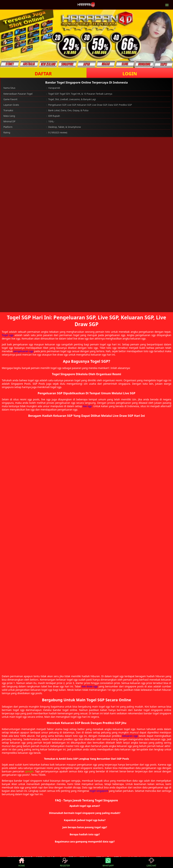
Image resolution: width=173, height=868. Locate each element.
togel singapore (99, 791)
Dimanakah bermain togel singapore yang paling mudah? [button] (85, 813)
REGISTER (65, 862)
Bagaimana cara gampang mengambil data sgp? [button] (85, 841)
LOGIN (130, 74)
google (29, 771)
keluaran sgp (130, 736)
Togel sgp (8, 335)
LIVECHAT (151, 862)
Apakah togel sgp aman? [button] (85, 806)
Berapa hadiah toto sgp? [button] (85, 834)
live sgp (87, 406)
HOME (22, 862)
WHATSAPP (108, 862)
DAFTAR (43, 74)
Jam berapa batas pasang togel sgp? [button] (85, 827)
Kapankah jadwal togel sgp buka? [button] (85, 820)
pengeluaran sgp (23, 351)
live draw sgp (90, 686)
